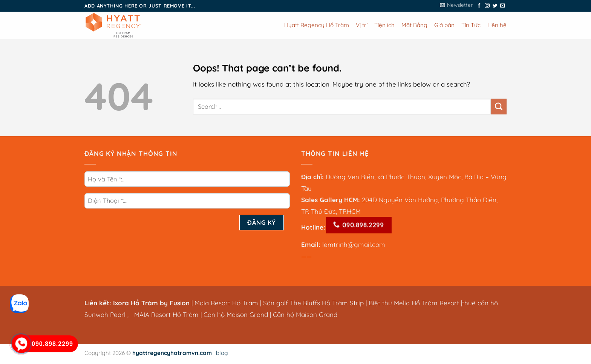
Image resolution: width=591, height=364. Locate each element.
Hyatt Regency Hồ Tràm (317, 25)
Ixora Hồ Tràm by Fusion (151, 303)
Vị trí (362, 25)
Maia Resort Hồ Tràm (226, 303)
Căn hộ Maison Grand (236, 315)
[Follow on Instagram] (487, 6)
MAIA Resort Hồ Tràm (166, 315)
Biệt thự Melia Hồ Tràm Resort (415, 303)
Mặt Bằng (414, 25)
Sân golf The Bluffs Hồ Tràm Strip (313, 303)
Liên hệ (497, 25)
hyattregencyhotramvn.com (172, 353)
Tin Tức (471, 25)
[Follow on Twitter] (495, 6)
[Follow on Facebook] (479, 6)
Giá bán (444, 25)
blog (222, 353)
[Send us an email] (503, 6)
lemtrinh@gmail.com (354, 244)
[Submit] (499, 107)
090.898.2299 (358, 225)
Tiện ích (384, 25)
